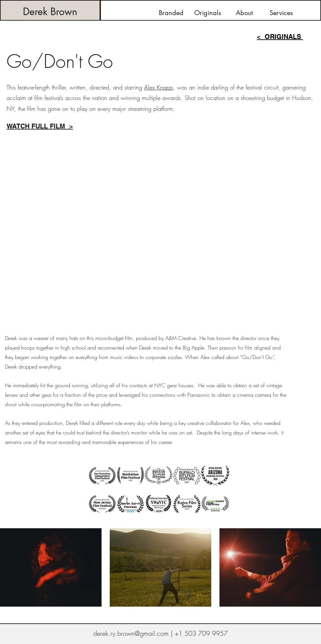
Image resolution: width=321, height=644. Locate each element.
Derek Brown (50, 11)
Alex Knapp (159, 87)
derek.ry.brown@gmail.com (131, 633)
